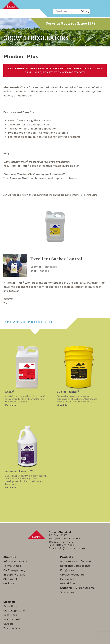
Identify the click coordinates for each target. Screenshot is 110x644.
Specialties (67, 592)
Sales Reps (10, 606)
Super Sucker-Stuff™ (20, 471)
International (12, 619)
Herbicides (67, 579)
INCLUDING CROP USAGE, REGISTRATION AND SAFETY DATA (55, 70)
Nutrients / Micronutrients (77, 588)
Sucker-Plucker (68, 392)
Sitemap (9, 602)
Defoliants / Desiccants (75, 566)
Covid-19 (9, 583)
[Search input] (68, 11)
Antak (10, 392)
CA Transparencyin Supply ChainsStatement (15, 575)
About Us (10, 557)
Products (67, 557)
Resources (10, 615)
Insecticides (68, 583)
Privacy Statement (15, 561)
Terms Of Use (12, 566)
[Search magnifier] (87, 11)
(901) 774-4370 (64, 542)
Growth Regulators (72, 575)
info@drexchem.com (71, 548)
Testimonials (12, 628)
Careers (8, 624)
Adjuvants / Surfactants (76, 561)
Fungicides (67, 570)
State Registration (15, 611)
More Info (10, 405)
